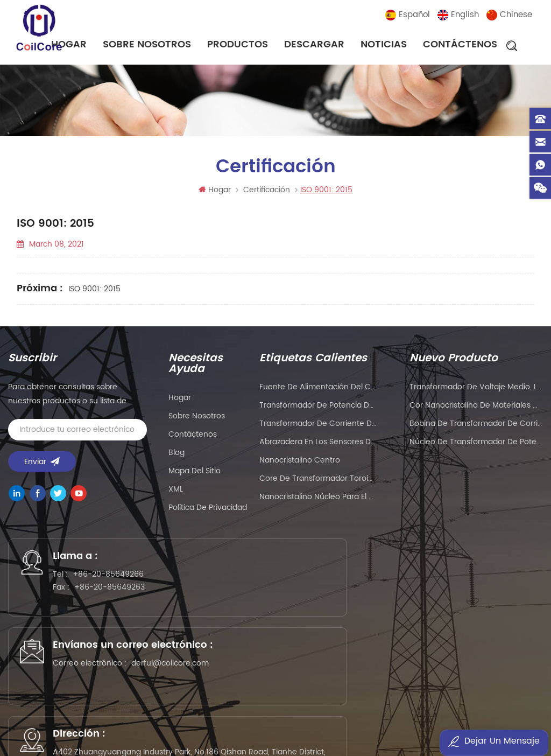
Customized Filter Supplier (326, 707)
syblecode (249, 693)
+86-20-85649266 (118, 584)
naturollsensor (169, 721)
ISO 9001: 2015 (94, 293)
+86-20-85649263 (119, 597)
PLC (439, 693)
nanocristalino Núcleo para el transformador (318, 501)
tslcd (390, 707)
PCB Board (358, 693)
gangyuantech (303, 693)
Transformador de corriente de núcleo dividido (318, 428)
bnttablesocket (309, 721)
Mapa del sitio (195, 475)
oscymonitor (447, 721)
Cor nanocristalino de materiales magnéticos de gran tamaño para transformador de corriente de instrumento (476, 409)
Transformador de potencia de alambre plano (318, 409)
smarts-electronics (238, 721)
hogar (180, 402)
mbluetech (364, 721)
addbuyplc (463, 707)
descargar (314, 45)
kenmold (515, 693)
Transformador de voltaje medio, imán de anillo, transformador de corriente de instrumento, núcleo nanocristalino (476, 391)
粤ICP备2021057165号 (487, 658)
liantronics (472, 693)
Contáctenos (460, 45)
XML (176, 493)
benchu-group (294, 735)
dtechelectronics (56, 721)
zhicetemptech (231, 735)
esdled (404, 721)
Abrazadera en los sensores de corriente (318, 446)
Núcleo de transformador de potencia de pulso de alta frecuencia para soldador (476, 446)
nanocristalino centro (300, 464)
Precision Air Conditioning (144, 693)
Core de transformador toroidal (318, 483)
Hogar (215, 194)
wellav (211, 693)
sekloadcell (115, 721)
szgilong (421, 707)
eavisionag (405, 693)
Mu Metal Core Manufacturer (117, 707)
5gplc (46, 707)
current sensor (505, 721)
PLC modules (202, 707)
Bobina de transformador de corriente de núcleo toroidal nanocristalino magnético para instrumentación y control (476, 428)
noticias (384, 45)
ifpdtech (506, 707)
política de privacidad (208, 512)
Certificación (267, 194)
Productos (238, 45)
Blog (176, 457)
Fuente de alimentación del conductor (318, 391)
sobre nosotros (147, 45)
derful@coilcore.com (284, 619)
